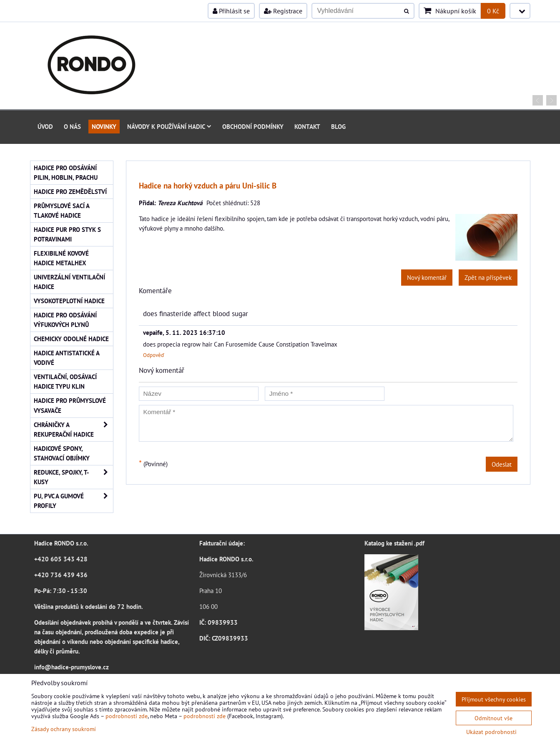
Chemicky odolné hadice (71, 339)
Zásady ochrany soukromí (64, 729)
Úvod (45, 126)
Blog (338, 126)
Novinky (104, 126)
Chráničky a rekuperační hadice (73, 430)
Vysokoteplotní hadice (69, 301)
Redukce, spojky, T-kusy (73, 477)
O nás (72, 126)
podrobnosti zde (127, 716)
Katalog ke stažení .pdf (394, 543)
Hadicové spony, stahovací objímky (62, 453)
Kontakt (307, 126)
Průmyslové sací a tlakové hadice (62, 210)
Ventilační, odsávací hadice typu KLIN (65, 381)
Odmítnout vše (493, 718)
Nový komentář (427, 277)
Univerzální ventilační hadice (69, 282)
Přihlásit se (231, 11)
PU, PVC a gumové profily (73, 501)
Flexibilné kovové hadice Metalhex (61, 258)
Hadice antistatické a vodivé (67, 358)
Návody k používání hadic (169, 126)
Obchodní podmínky (253, 126)
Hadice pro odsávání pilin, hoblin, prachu (66, 172)
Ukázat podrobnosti (491, 732)
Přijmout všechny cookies (494, 699)
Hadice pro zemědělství (70, 191)
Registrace (283, 11)
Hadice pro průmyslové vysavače (70, 405)
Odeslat (502, 464)
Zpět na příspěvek (488, 277)
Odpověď (154, 355)
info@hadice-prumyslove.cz (72, 667)
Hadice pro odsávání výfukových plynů (65, 320)
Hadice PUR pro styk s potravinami (67, 234)
